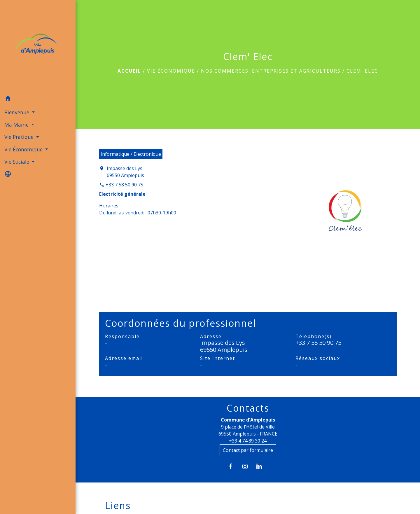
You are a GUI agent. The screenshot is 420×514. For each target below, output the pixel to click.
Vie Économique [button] (24, 149)
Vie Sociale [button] (17, 162)
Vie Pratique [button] (20, 137)
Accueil (129, 71)
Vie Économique (171, 71)
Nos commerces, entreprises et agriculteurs (271, 71)
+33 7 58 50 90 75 (124, 185)
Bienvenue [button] (17, 112)
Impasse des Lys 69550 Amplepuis (125, 172)
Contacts (248, 408)
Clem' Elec (362, 71)
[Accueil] (38, 46)
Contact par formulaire (248, 450)
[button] (38, 99)
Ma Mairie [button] (17, 125)
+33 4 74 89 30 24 (248, 441)
